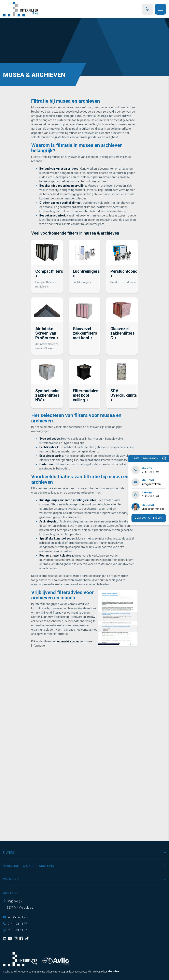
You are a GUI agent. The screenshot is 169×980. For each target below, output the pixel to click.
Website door (106, 972)
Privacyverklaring (27, 972)
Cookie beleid (10, 972)
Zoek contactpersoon (149, 518)
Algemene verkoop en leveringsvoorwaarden (69, 972)
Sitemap (41, 972)
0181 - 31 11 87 (15, 924)
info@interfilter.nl (16, 917)
